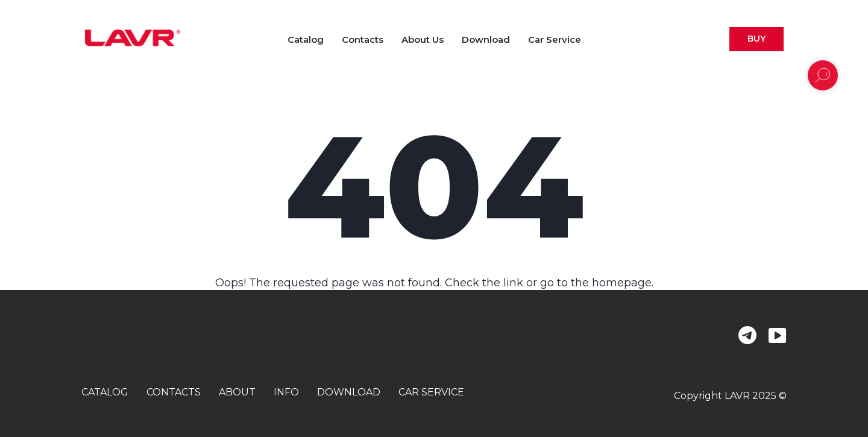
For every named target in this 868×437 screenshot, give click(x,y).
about (237, 392)
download (349, 392)
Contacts (363, 39)
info (286, 392)
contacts (174, 392)
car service (431, 392)
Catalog (306, 39)
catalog (105, 392)
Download (486, 39)
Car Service (555, 39)
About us (423, 39)
